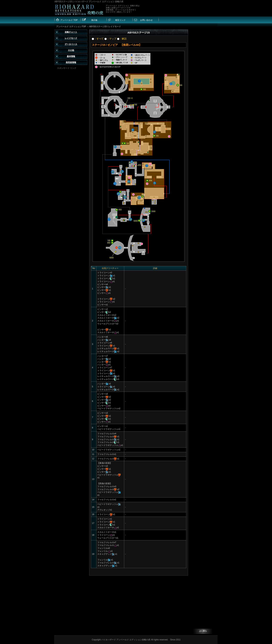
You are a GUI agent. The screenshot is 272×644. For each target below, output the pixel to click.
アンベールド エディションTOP (71, 27)
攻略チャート (71, 32)
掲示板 (94, 20)
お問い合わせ (146, 20)
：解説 (122, 39)
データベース (71, 44)
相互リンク (120, 20)
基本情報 (71, 56)
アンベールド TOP (69, 20)
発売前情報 (71, 62)
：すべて (98, 39)
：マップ (110, 39)
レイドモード (71, 38)
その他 (71, 50)
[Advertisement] (71, 122)
